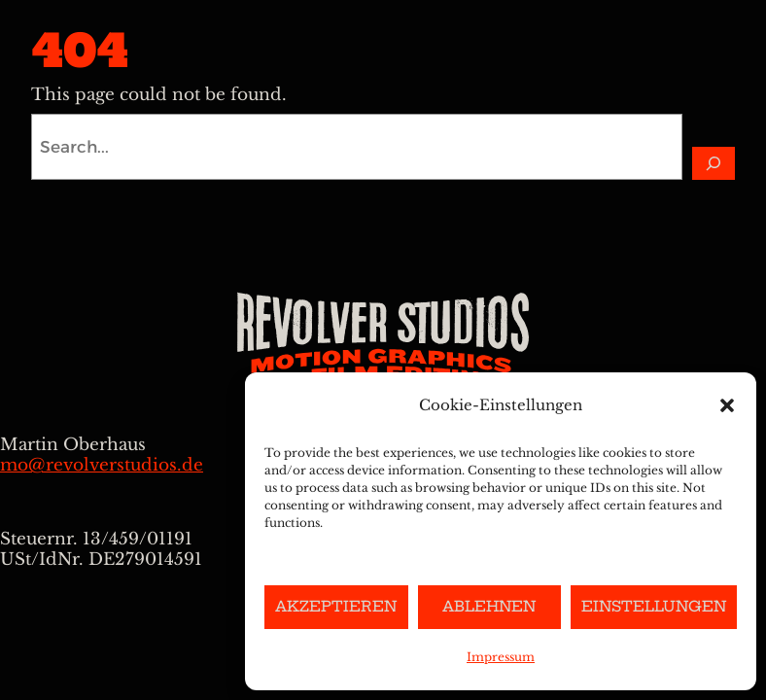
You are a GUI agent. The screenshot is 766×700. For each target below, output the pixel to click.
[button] (727, 405)
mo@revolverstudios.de (102, 465)
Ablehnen (489, 606)
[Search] (714, 163)
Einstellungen (654, 606)
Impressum (501, 657)
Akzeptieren (336, 606)
